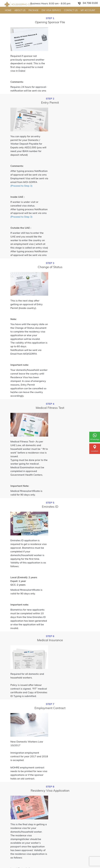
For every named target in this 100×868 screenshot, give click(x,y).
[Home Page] (18, 4)
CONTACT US (71, 10)
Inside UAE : (17, 197)
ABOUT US (20, 10)
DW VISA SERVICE (51, 10)
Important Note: (20, 486)
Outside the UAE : (21, 228)
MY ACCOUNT (88, 10)
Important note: (20, 365)
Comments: (17, 82)
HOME (8, 10)
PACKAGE (34, 10)
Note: (13, 319)
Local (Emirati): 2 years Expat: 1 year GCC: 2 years (24, 581)
